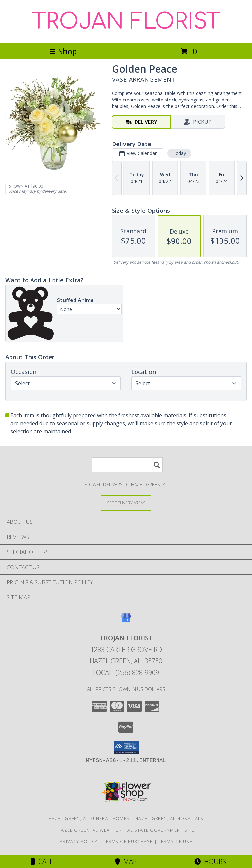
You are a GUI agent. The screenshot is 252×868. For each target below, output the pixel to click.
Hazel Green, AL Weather (90, 830)
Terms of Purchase (128, 841)
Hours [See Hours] (210, 862)
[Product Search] (127, 465)
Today (179, 153)
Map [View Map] (126, 862)
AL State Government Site (161, 830)
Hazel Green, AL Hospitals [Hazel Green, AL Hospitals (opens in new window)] (169, 818)
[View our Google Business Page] (126, 621)
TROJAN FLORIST (126, 22)
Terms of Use (175, 841)
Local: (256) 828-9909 (126, 672)
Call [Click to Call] (42, 862)
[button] (126, 748)
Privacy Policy (79, 841)
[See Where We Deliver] (126, 503)
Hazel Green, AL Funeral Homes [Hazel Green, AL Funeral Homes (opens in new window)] (89, 818)
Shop (63, 51)
